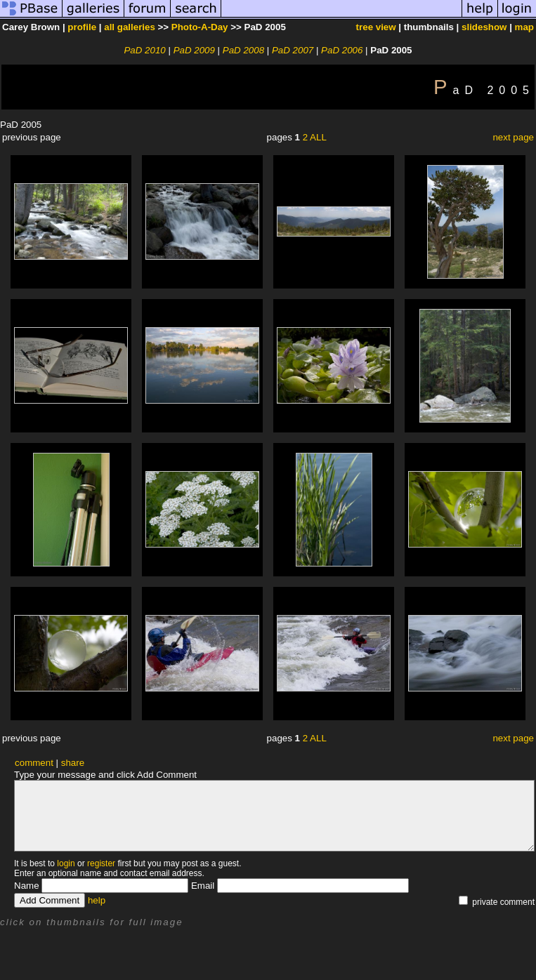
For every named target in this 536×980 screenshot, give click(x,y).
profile (82, 27)
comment (34, 763)
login (66, 863)
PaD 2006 (342, 50)
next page (513, 137)
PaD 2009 (194, 50)
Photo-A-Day (200, 27)
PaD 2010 (144, 50)
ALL (318, 137)
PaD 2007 (293, 50)
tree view (376, 27)
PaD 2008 (243, 50)
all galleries (130, 27)
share (73, 763)
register (101, 863)
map (524, 27)
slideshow (484, 27)
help (97, 900)
